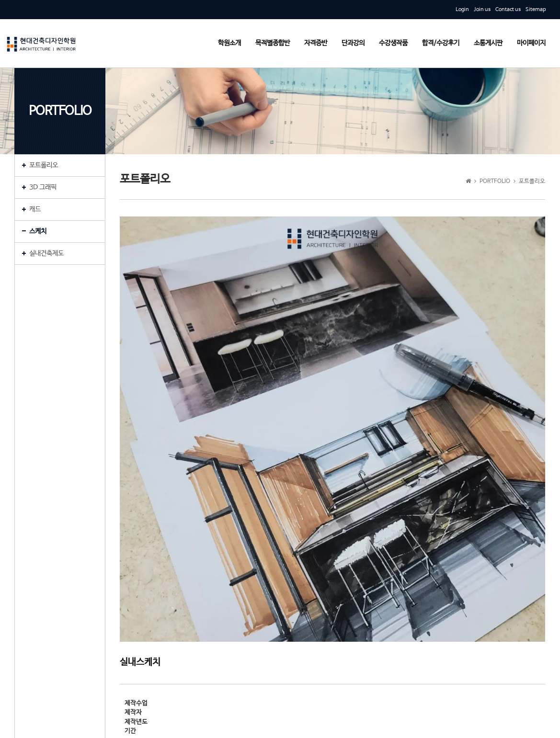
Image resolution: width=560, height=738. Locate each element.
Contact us (508, 10)
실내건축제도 (43, 253)
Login (462, 10)
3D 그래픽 (39, 187)
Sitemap (536, 10)
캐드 (31, 209)
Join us (482, 10)
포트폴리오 (40, 165)
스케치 (34, 231)
